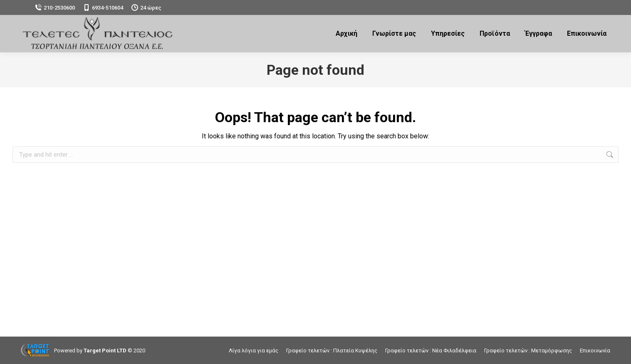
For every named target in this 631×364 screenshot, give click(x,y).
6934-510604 (103, 8)
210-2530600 (55, 8)
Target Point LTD (105, 350)
